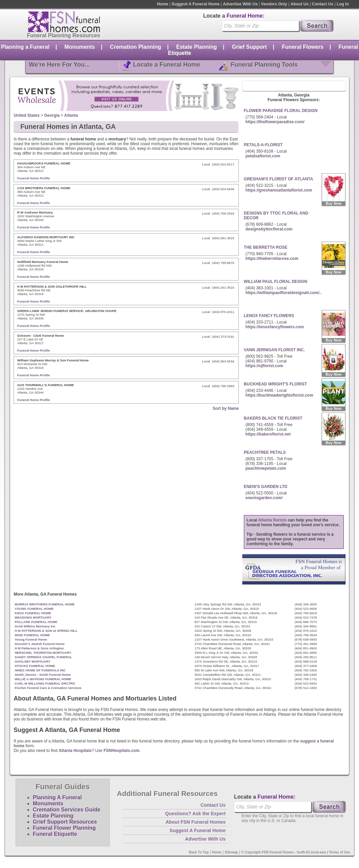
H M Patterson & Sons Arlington (39, 648)
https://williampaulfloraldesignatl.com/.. (284, 293)
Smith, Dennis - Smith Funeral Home (43, 675)
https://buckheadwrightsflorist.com (279, 395)
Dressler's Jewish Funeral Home (39, 644)
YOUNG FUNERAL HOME (34, 609)
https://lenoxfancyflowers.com (275, 327)
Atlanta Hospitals (75, 751)
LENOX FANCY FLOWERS (269, 316)
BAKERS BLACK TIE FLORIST (273, 418)
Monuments (80, 47)
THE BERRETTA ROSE (266, 247)
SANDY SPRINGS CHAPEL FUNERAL (43, 657)
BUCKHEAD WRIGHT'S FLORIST (275, 384)
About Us (300, 4)
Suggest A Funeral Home (196, 4)
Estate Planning (196, 47)
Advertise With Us (240, 4)
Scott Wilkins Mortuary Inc (35, 626)
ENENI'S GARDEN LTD (266, 487)
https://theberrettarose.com (272, 259)
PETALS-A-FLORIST (263, 145)
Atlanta (71, 115)
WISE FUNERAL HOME (32, 635)
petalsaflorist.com (263, 156)
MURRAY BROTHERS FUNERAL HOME (45, 604)
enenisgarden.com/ (264, 498)
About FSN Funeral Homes (196, 822)
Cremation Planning (136, 47)
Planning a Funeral (25, 47)
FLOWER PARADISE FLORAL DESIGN (281, 111)
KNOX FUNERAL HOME (33, 613)
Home (162, 4)
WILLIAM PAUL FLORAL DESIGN (276, 282)
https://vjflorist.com (264, 366)
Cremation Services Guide (67, 810)
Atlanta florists (272, 520)
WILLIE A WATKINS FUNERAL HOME (43, 679)
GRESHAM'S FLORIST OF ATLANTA (279, 179)
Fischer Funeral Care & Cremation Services (48, 688)
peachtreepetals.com (266, 468)
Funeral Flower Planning (64, 828)
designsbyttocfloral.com (269, 229)
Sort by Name (226, 408)
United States (27, 115)
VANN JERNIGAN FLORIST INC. (274, 350)
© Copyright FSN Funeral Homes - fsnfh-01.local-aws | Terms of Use (296, 852)
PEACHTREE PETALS (265, 452)
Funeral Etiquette (55, 834)
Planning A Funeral (57, 797)
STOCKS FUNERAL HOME (35, 666)
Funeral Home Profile (34, 178)
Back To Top (199, 852)
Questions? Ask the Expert (195, 814)
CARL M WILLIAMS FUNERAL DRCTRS (45, 683)
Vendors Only (274, 4)
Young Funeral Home (31, 639)
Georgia (52, 115)
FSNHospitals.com (122, 751)
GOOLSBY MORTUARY (33, 661)
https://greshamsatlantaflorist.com (279, 190)
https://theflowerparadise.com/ (275, 122)
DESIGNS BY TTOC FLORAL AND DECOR (276, 216)
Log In (343, 4)
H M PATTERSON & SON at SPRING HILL (46, 631)
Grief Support (249, 47)
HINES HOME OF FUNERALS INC (40, 670)
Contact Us (323, 4)
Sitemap (231, 852)
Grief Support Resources (65, 822)
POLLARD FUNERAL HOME (36, 622)
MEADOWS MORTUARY (33, 617)
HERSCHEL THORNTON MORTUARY (43, 653)
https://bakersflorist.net (268, 434)
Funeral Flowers (303, 47)
